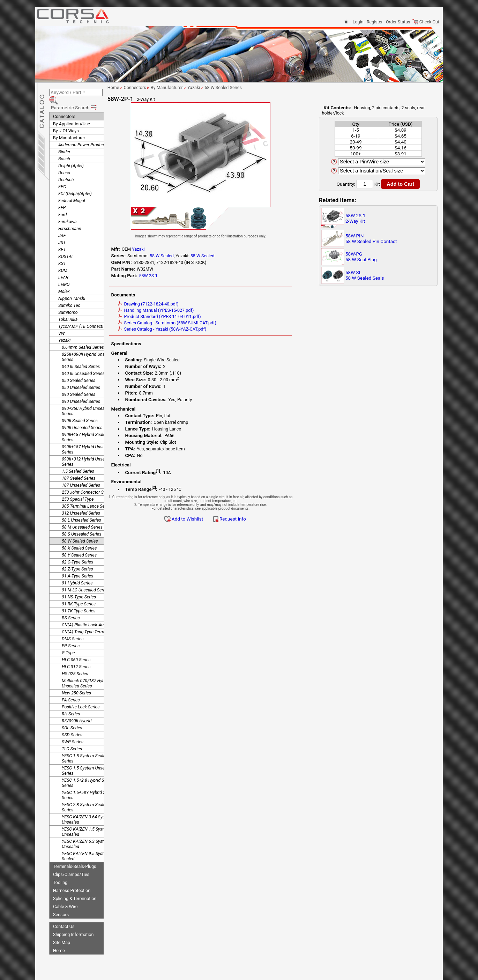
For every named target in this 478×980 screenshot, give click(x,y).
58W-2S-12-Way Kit (355, 218)
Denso (64, 163)
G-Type (68, 643)
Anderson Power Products (83, 135)
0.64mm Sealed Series (83, 337)
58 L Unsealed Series (81, 510)
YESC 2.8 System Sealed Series (85, 797)
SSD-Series (72, 725)
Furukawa (68, 211)
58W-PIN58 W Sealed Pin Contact (371, 238)
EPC (62, 176)
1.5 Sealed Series (78, 461)
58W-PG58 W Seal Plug (361, 257)
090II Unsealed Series (82, 417)
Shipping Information (73, 924)
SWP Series (73, 732)
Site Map (62, 932)
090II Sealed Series (80, 410)
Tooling (60, 872)
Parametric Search (74, 97)
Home (59, 940)
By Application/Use (72, 114)
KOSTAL (66, 246)
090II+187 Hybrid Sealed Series (85, 427)
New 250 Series (76, 683)
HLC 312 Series (76, 657)
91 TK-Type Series (79, 601)
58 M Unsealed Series (82, 517)
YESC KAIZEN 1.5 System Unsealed (86, 821)
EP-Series (71, 636)
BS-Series (71, 608)
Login (358, 22)
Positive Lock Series (81, 697)
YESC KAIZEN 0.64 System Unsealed (87, 809)
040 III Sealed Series (81, 356)
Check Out (426, 22)
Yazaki (64, 330)
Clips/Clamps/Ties (71, 864)
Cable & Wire (65, 896)
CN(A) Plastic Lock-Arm (84, 615)
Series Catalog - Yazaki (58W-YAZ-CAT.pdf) (182, 329)
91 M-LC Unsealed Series (85, 580)
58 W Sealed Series (80, 531)
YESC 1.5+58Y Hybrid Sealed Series (89, 785)
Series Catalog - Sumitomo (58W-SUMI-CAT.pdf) (187, 323)
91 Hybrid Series (77, 573)
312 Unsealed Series (81, 503)
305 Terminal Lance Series (87, 496)
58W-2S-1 (168, 276)
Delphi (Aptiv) (71, 156)
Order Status (398, 22)
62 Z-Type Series (77, 559)
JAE (62, 225)
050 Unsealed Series (81, 377)
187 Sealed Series (79, 468)
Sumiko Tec (69, 295)
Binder (64, 142)
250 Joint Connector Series (87, 482)
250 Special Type (78, 489)
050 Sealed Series (79, 370)
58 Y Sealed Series (79, 545)
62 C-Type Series (77, 552)
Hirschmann (70, 218)
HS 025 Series (75, 664)
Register (375, 22)
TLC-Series (72, 739)
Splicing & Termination (75, 888)
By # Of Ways (66, 121)
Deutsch (66, 170)
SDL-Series (72, 718)
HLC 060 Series (76, 650)
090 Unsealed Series (81, 391)
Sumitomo (68, 302)
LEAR (63, 267)
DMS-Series (73, 629)
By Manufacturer (69, 128)
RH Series (71, 704)
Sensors (61, 904)
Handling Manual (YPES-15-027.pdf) (176, 310)
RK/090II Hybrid (77, 711)
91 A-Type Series (77, 566)
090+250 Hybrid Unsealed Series (86, 401)
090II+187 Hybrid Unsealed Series (87, 439)
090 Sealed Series (79, 384)
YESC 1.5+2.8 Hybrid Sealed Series (88, 773)
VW (61, 323)
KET (62, 239)
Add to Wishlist (203, 519)
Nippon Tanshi (72, 288)
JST (62, 232)
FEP (62, 197)
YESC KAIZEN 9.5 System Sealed (86, 846)
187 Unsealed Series (81, 475)
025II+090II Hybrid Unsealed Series (88, 347)
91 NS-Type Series (79, 587)
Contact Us (64, 916)
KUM (63, 260)
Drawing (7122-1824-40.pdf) (168, 304)
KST (62, 253)
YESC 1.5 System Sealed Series (85, 748)
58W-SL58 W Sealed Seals (365, 275)
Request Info (249, 519)
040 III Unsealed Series (83, 363)
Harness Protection (72, 880)
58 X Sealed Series (79, 538)
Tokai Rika (68, 309)
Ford (62, 204)
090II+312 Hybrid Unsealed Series (87, 451)
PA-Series (71, 690)
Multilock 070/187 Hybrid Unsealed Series (86, 673)
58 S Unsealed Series (81, 524)
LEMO (64, 274)
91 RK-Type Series (79, 594)
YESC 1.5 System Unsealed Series (87, 760)
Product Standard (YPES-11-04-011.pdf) (179, 316)
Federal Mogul (72, 190)
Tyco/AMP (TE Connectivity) (85, 316)
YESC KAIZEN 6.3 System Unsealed (86, 834)
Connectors (64, 106)
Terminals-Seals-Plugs (74, 856)
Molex (64, 281)
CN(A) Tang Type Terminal (86, 622)
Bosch (64, 149)
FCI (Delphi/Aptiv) (75, 183)
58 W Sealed (181, 256)
